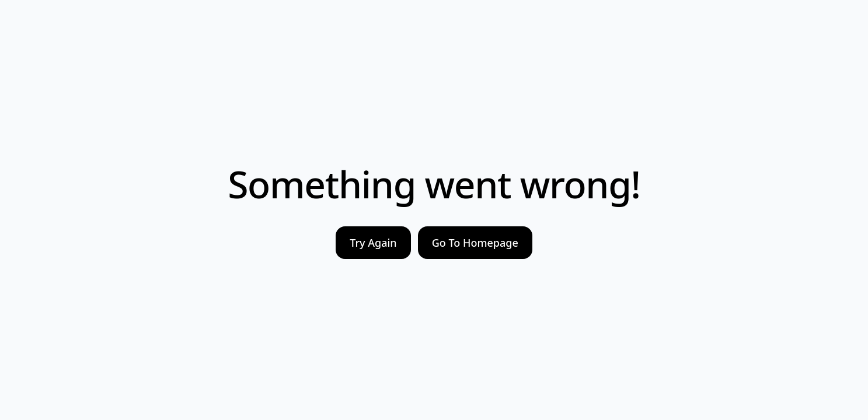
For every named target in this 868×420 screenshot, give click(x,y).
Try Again (373, 243)
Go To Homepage (475, 243)
